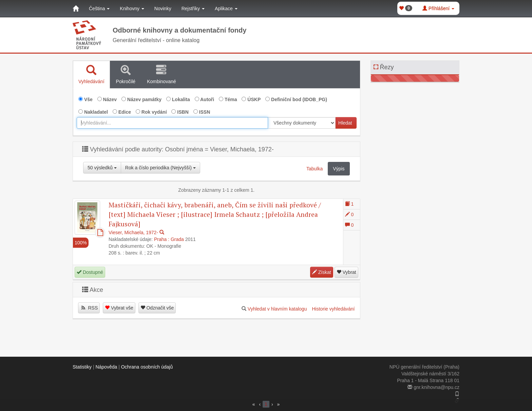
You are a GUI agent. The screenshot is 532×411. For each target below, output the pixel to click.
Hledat (345, 123)
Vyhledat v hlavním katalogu (277, 309)
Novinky (163, 8)
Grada (177, 239)
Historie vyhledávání (333, 309)
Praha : (162, 239)
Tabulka (315, 169)
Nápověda (106, 367)
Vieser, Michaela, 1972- (133, 232)
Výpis (339, 169)
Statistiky (82, 367)
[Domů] (76, 8)
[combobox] (172, 123)
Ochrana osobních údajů (147, 367)
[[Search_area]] (302, 123)
